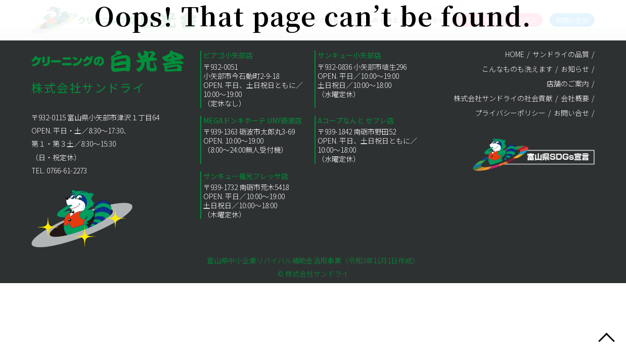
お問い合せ (571, 113)
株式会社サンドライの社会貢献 (503, 98)
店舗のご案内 (568, 83)
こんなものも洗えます (517, 69)
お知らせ (575, 69)
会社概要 (575, 98)
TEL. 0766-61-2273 (59, 170)
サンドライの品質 (561, 54)
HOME (515, 54)
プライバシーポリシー (510, 113)
